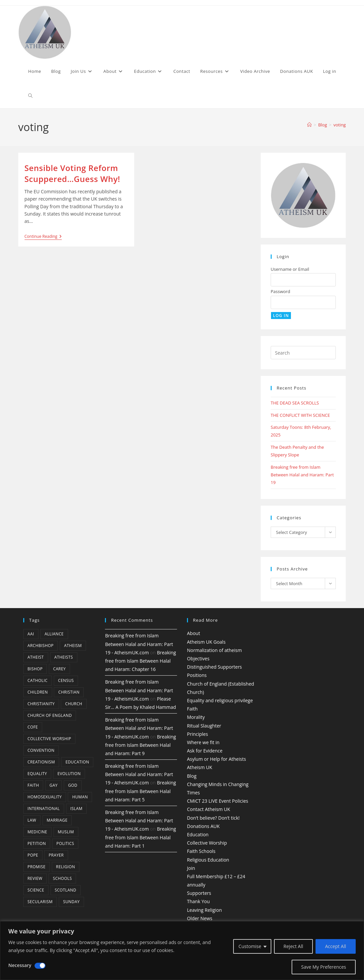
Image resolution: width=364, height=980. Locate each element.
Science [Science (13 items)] (36, 890)
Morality (196, 717)
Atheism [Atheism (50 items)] (73, 646)
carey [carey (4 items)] (59, 669)
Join (191, 868)
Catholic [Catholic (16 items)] (38, 680)
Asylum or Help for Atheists (217, 759)
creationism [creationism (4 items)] (41, 762)
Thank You (198, 901)
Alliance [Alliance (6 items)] (54, 634)
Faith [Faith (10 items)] (33, 785)
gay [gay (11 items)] (53, 785)
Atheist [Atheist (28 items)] (36, 657)
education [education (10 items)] (77, 762)
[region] (182, 951)
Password (280, 291)
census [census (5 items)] (66, 680)
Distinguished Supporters (214, 667)
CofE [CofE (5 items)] (33, 727)
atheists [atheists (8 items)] (64, 657)
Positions (197, 675)
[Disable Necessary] (40, 966)
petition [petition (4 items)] (37, 843)
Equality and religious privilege (220, 700)
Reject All (293, 946)
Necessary (20, 965)
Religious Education (208, 860)
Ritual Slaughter (204, 726)
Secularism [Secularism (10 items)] (40, 902)
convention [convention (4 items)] (41, 750)
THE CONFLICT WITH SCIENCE (300, 415)
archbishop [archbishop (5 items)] (41, 646)
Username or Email (290, 269)
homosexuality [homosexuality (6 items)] (45, 797)
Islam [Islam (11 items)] (77, 809)
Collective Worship (207, 843)
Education (198, 834)
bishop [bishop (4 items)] (35, 669)
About (193, 633)
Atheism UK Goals (206, 642)
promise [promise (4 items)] (37, 867)
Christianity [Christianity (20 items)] (41, 704)
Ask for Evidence (205, 751)
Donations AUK (203, 826)
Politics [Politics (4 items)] (65, 843)
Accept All (336, 946)
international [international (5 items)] (44, 809)
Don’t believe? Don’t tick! (213, 818)
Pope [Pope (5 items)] (33, 855)
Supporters (199, 893)
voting (340, 125)
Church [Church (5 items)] (74, 704)
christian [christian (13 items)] (69, 692)
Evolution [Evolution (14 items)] (69, 774)
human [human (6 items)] (80, 797)
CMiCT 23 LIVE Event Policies (218, 801)
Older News (200, 918)
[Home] (309, 125)
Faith (192, 709)
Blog (192, 776)
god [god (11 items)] (73, 785)
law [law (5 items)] (32, 820)
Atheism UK (200, 767)
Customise (250, 946)
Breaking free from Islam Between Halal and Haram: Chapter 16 (140, 661)
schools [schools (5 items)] (62, 878)
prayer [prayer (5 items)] (56, 855)
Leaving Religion (204, 910)
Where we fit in (203, 742)
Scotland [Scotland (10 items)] (66, 890)
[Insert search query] (303, 353)
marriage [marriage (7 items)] (57, 820)
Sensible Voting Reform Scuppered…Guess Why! (72, 173)
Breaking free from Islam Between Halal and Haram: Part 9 (140, 745)
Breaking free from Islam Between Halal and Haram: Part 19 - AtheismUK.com (139, 644)
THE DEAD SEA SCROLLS (295, 403)
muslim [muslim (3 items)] (66, 832)
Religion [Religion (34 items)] (66, 867)
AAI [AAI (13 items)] (31, 634)
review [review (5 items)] (35, 878)
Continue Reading (43, 237)
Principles (197, 734)
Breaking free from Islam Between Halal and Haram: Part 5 (140, 791)
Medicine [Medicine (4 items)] (37, 832)
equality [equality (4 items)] (37, 774)
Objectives (198, 658)
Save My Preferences (324, 967)
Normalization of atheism (214, 650)
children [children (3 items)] (38, 692)
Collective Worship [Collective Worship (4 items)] (49, 739)
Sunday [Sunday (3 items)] (71, 902)
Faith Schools (201, 851)
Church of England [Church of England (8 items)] (50, 715)
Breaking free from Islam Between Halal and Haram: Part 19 (302, 475)
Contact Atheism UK (209, 809)
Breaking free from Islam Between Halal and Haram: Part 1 (140, 837)
